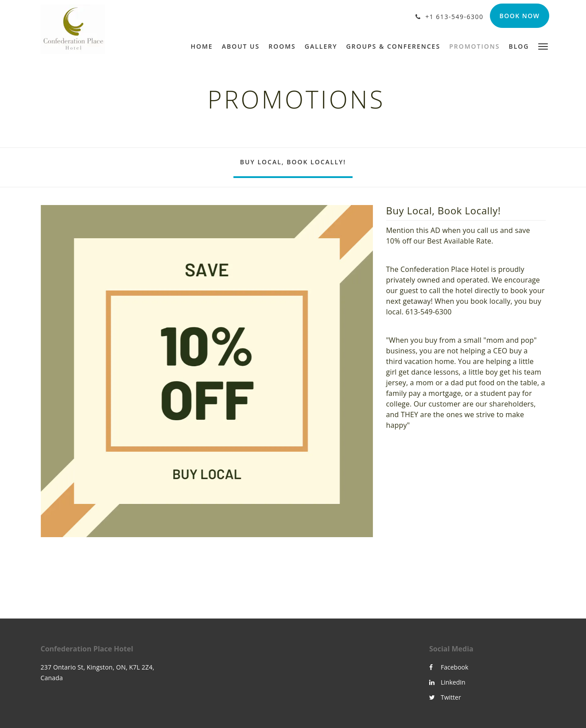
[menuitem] (204, 46)
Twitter (445, 697)
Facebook (449, 667)
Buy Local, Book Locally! (293, 162)
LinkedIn (447, 682)
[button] (543, 46)
